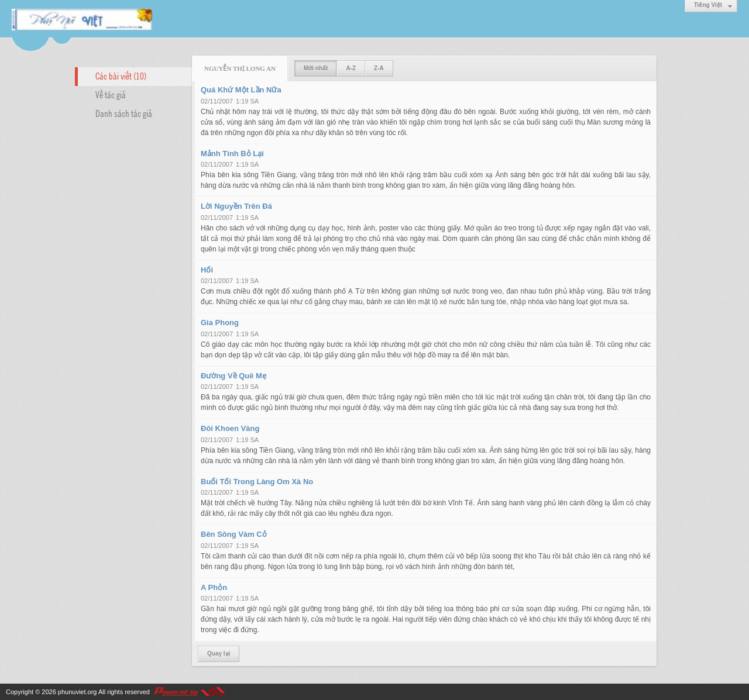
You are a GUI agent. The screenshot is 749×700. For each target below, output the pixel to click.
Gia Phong (220, 323)
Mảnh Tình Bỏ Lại (232, 154)
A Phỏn (214, 587)
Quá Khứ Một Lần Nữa (241, 90)
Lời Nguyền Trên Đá (236, 206)
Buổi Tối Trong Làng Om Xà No (257, 482)
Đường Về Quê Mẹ (233, 376)
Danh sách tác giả (124, 113)
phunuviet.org (78, 692)
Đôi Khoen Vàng (230, 428)
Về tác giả (111, 94)
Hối (207, 270)
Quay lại (219, 654)
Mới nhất (316, 68)
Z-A (379, 68)
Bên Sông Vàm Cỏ (234, 534)
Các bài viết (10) (121, 75)
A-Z (351, 68)
